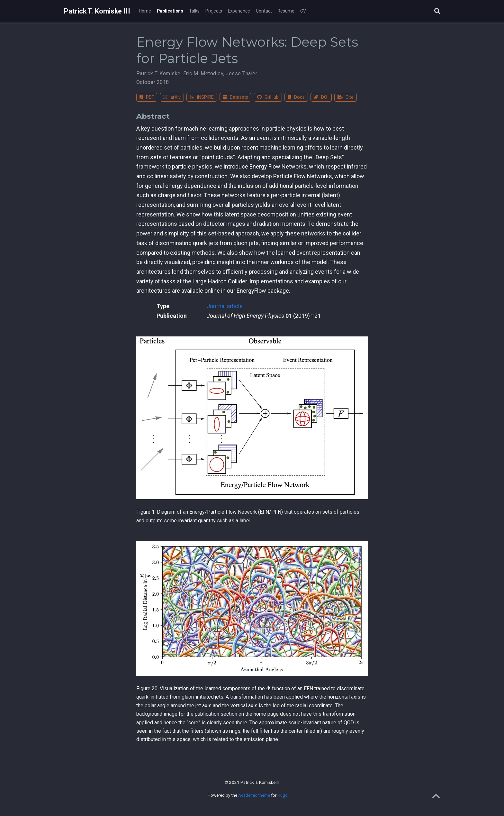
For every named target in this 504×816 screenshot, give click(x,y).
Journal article (225, 306)
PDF (147, 97)
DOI (321, 97)
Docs (296, 97)
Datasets (235, 97)
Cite (346, 97)
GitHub (268, 97)
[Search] (437, 11)
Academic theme (254, 795)
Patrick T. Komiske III (97, 11)
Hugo (283, 795)
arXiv (172, 97)
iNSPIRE (202, 97)
